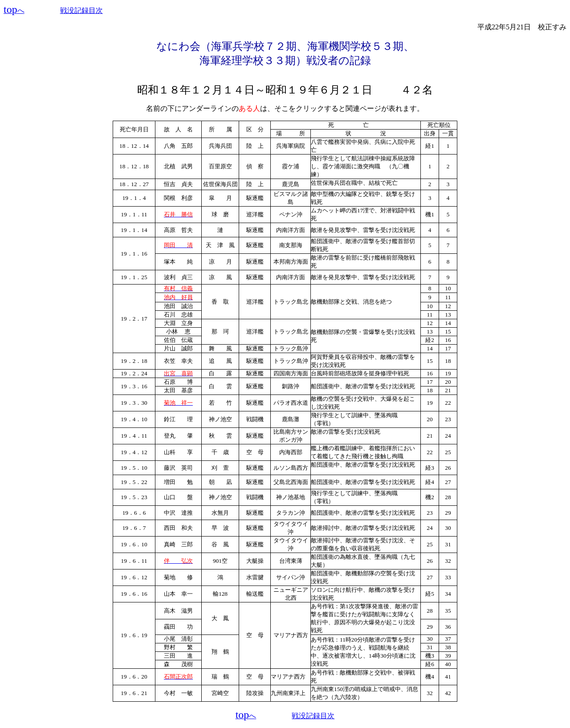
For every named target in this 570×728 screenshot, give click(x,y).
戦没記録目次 (81, 10)
